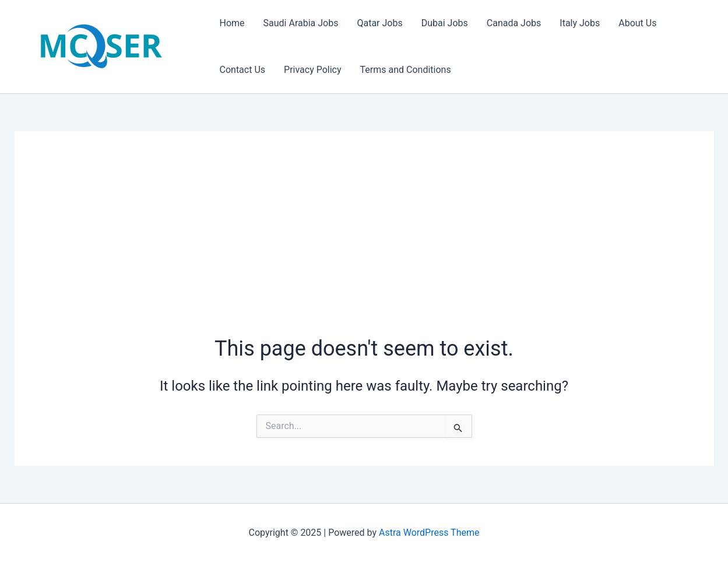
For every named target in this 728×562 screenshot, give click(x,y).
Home (232, 23)
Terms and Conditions (406, 70)
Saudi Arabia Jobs (301, 23)
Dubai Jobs (445, 23)
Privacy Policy (313, 70)
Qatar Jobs (379, 23)
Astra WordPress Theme (429, 533)
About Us (637, 23)
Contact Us (243, 70)
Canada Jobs (514, 23)
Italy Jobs (580, 23)
